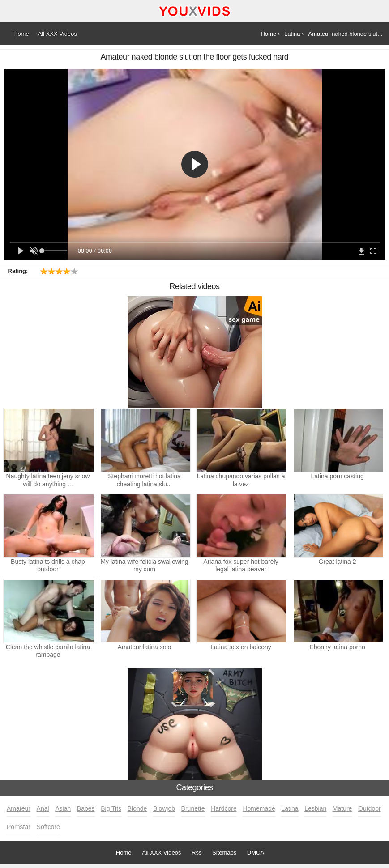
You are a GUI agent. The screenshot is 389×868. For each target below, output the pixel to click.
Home (124, 853)
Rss (197, 853)
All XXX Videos (161, 853)
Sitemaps (224, 853)
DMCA (256, 853)
